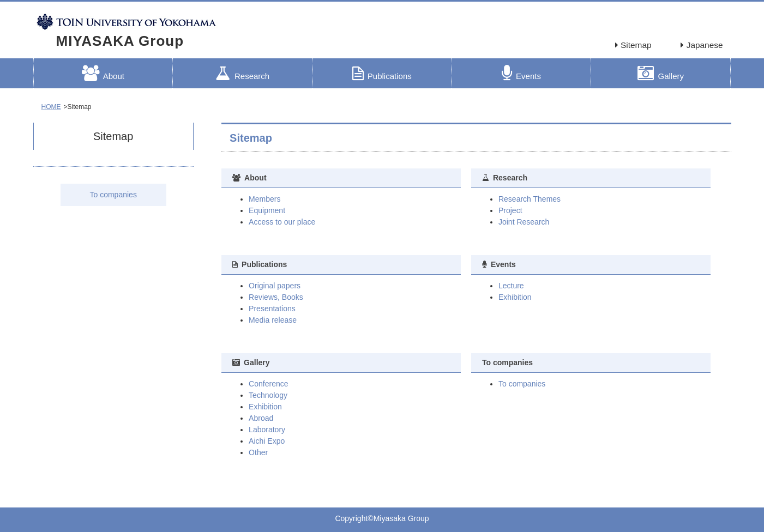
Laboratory (267, 430)
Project (510, 210)
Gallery (661, 73)
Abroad (261, 418)
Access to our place (282, 222)
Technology (268, 395)
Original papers (275, 286)
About (103, 73)
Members (264, 199)
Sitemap (633, 45)
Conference (268, 384)
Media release (273, 320)
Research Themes (530, 199)
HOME (51, 107)
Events (521, 73)
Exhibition (515, 297)
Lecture (511, 286)
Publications (382, 73)
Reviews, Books (276, 297)
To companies (113, 195)
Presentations (272, 309)
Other (258, 452)
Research (242, 73)
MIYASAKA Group (120, 41)
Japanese (702, 45)
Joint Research (524, 222)
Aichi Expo (267, 441)
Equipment (267, 210)
